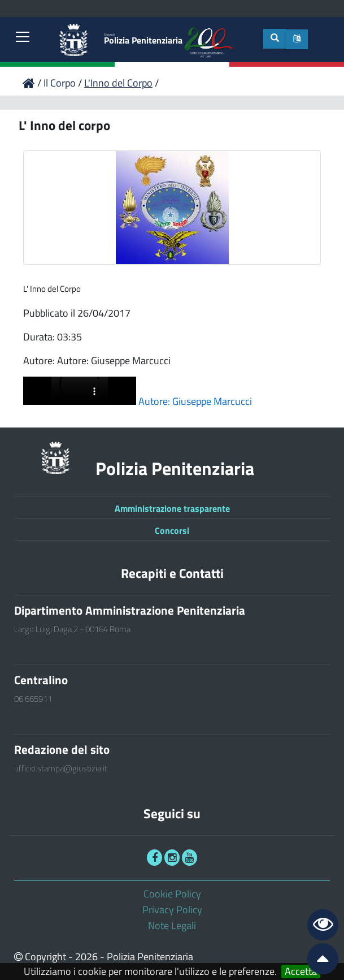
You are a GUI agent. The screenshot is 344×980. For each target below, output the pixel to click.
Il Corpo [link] (61, 83)
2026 (86, 957)
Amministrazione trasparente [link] (172, 508)
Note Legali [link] (172, 925)
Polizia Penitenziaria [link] (143, 39)
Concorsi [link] (172, 530)
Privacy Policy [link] (172, 910)
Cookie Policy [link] (172, 894)
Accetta (301, 972)
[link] (23, 38)
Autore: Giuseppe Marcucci (195, 401)
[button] (297, 39)
